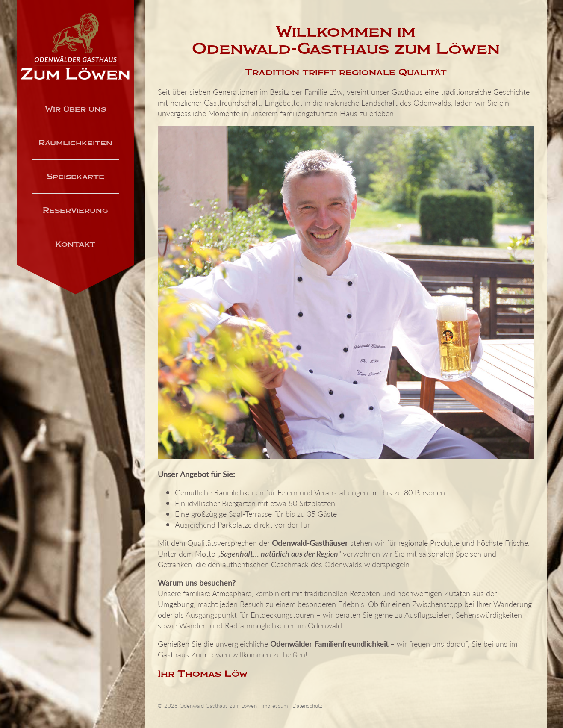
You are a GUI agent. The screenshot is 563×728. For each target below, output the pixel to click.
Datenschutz (307, 706)
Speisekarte (75, 177)
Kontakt (75, 244)
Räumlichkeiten (75, 143)
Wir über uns (75, 109)
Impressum (275, 706)
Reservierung (75, 210)
